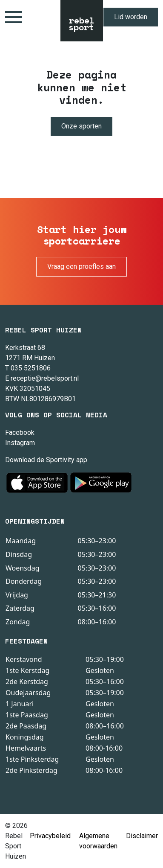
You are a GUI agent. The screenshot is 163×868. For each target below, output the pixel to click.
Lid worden (131, 17)
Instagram (20, 443)
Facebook (20, 433)
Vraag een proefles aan (81, 267)
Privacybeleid (50, 836)
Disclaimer (142, 836)
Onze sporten (81, 126)
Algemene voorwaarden (98, 841)
